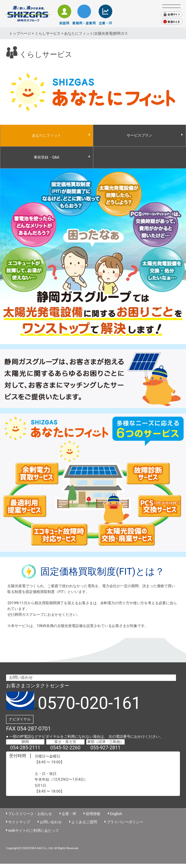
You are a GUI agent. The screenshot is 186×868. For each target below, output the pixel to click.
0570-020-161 (89, 703)
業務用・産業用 (84, 23)
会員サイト (174, 14)
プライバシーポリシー (125, 822)
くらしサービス (48, 33)
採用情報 (93, 814)
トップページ (20, 33)
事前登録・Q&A (46, 157)
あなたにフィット (46, 135)
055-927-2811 (106, 748)
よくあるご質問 (84, 822)
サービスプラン (139, 135)
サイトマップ (19, 822)
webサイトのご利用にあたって (34, 830)
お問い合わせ (51, 822)
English (116, 814)
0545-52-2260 (65, 748)
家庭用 (64, 23)
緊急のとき (174, 22)
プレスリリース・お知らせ (30, 814)
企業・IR (105, 23)
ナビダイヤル (20, 719)
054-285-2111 (25, 748)
